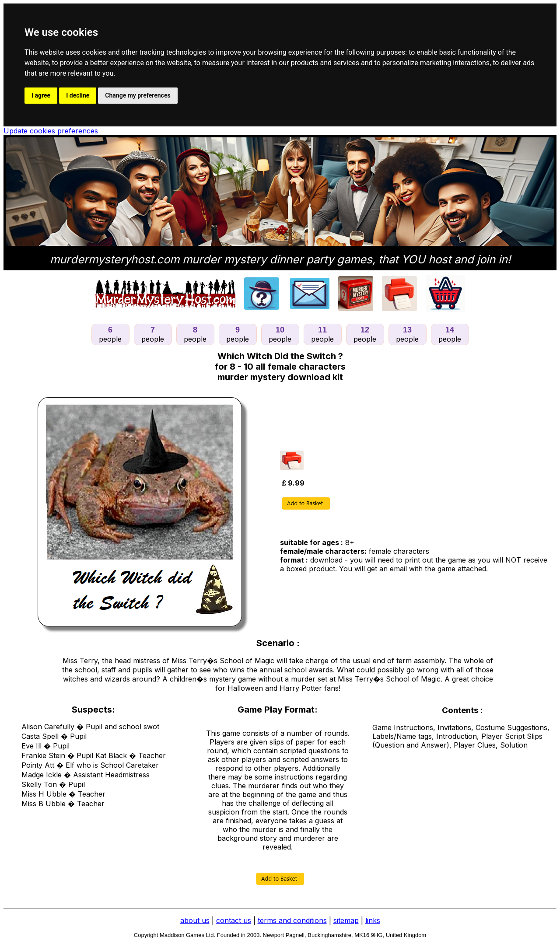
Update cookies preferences (51, 131)
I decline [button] (78, 95)
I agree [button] (41, 95)
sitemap (346, 920)
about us (195, 920)
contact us (234, 920)
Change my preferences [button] (138, 95)
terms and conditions (292, 920)
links (373, 920)
